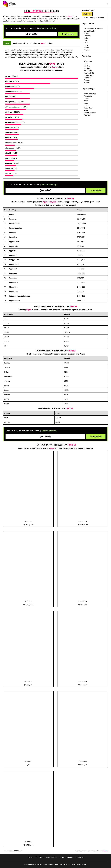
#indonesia (88, 96)
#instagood (10, 148)
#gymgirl (13, 255)
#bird (86, 101)
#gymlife (9, 117)
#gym (8, 76)
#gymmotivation (12, 122)
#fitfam (8, 138)
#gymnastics (14, 242)
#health (8, 153)
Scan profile (68, 34)
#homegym (14, 287)
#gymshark (14, 246)
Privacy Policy (51, 857)
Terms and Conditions (36, 857)
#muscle (9, 127)
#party (86, 106)
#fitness (9, 81)
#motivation (10, 92)
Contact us (79, 857)
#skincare (88, 115)
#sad (86, 110)
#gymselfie (13, 282)
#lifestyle (9, 133)
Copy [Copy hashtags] (7, 43)
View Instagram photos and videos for (91, 851)
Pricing (62, 857)
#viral (86, 103)
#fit (7, 97)
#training (9, 112)
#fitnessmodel (11, 143)
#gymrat (12, 233)
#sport (8, 168)
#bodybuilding (11, 102)
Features (70, 857)
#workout (9, 86)
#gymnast (13, 269)
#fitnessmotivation (13, 107)
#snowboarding (90, 94)
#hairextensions (90, 113)
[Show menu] (107, 4)
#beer (86, 98)
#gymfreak (13, 273)
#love (7, 158)
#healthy (9, 163)
